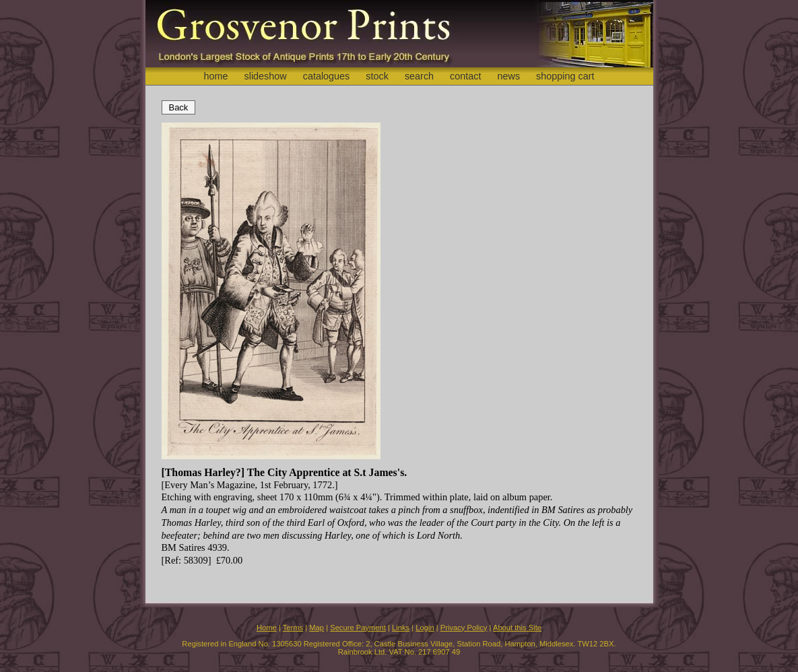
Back (179, 107)
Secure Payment (358, 628)
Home (267, 628)
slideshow (265, 76)
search (419, 76)
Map (317, 628)
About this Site (517, 628)
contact (465, 76)
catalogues (327, 76)
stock (377, 76)
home (215, 76)
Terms (293, 628)
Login (425, 628)
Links (401, 628)
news (509, 76)
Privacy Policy (464, 628)
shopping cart (565, 76)
